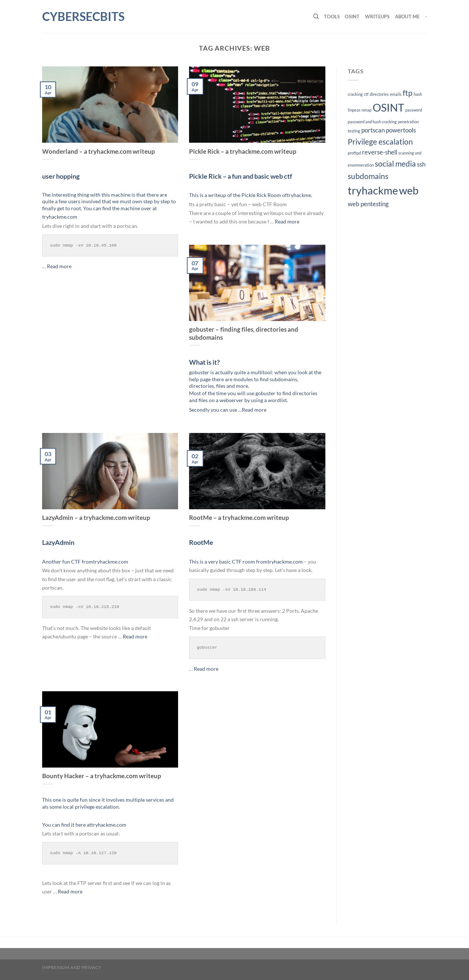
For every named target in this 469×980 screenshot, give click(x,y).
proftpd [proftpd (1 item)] (354, 153)
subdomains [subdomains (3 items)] (368, 176)
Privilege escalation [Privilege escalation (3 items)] (380, 141)
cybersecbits (79, 17)
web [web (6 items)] (409, 190)
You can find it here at (67, 825)
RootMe (201, 542)
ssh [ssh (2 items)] (421, 164)
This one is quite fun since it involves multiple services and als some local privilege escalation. (108, 803)
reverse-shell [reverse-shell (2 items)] (380, 152)
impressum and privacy (72, 967)
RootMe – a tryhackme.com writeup (239, 518)
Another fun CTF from (68, 562)
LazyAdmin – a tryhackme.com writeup (96, 518)
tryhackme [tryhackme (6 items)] (373, 190)
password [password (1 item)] (414, 110)
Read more (59, 266)
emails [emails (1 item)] (396, 94)
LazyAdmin (58, 542)
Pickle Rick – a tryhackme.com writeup (243, 152)
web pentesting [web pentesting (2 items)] (368, 204)
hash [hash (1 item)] (418, 94)
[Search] (316, 17)
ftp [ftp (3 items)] (408, 93)
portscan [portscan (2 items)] (373, 130)
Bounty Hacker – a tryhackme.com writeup (102, 776)
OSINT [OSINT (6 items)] (388, 107)
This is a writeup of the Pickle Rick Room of (238, 195)
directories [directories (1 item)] (379, 94)
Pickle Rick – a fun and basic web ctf (241, 176)
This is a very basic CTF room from (228, 562)
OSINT (352, 17)
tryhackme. (300, 195)
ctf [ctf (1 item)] (366, 94)
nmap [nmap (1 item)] (367, 110)
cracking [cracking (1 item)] (355, 94)
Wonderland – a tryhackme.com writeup (99, 152)
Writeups (377, 17)
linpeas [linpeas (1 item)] (354, 110)
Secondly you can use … (215, 410)
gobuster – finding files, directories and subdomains (244, 334)
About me (407, 17)
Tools (332, 17)
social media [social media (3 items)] (395, 163)
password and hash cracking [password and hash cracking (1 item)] (372, 122)
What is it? (204, 362)
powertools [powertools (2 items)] (401, 130)
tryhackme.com (60, 217)
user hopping (61, 176)
